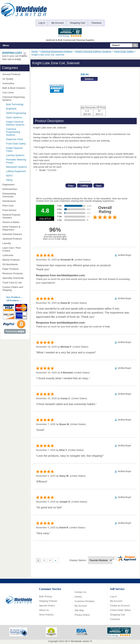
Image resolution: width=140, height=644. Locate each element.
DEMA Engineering (17, 113)
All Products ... (14, 300)
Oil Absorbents (15, 264)
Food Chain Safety (124, 51)
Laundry (15, 243)
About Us (44, 610)
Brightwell (17, 109)
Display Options (78, 560)
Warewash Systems (16, 167)
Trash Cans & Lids (15, 283)
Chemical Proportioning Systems (13, 132)
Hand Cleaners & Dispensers (15, 228)
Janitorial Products (15, 239)
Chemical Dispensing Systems (57, 51)
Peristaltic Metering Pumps (16, 161)
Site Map (79, 610)
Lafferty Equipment (17, 171)
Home (35, 51)
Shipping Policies (48, 601)
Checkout (96, 23)
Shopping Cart (77, 23)
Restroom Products (15, 273)
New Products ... (14, 297)
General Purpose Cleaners (11, 216)
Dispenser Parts (14, 139)
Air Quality (15, 79)
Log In (42, 23)
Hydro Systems (16, 117)
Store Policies (46, 615)
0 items (23, 56)
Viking (17, 180)
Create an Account (120, 606)
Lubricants (8, 255)
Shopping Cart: (12, 53)
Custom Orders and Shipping (15, 289)
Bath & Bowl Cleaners (14, 88)
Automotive (8, 83)
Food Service (9, 210)
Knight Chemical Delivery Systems (93, 51)
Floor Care (15, 206)
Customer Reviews (84, 601)
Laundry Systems (15, 155)
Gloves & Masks (15, 222)
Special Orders (47, 606)
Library (78, 597)
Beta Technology (17, 104)
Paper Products (15, 269)
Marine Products (11, 260)
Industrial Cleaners (12, 234)
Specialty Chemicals (15, 278)
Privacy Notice (82, 615)
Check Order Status (120, 610)
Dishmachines (15, 189)
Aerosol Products (15, 74)
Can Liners (15, 92)
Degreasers (8, 185)
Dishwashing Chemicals (15, 195)
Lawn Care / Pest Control (15, 249)
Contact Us (80, 592)
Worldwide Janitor (80, 641)
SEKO (16, 176)
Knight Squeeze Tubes (14, 149)
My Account (58, 23)
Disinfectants (15, 201)
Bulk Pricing (45, 596)
